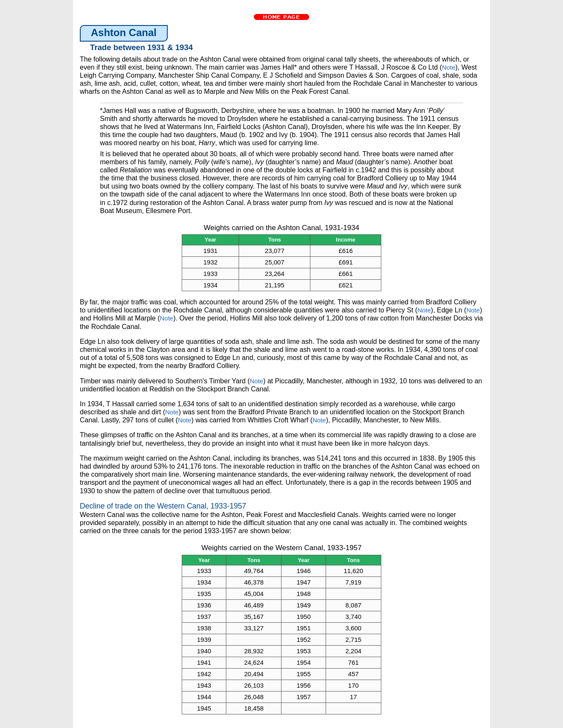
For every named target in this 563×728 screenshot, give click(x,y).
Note (449, 67)
